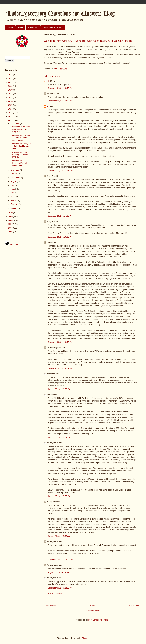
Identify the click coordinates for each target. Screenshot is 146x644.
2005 (11, 232)
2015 (11, 105)
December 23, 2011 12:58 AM (61, 171)
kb (48, 81)
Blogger (85, 638)
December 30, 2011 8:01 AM (60, 368)
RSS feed (11, 245)
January (14, 208)
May (13, 193)
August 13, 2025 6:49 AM (59, 572)
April (13, 197)
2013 (11, 113)
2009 (11, 217)
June (13, 189)
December (15, 123)
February (15, 204)
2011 (11, 120)
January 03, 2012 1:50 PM (59, 389)
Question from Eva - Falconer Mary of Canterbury (19, 163)
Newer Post (51, 606)
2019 (11, 90)
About (20, 27)
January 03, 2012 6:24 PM (59, 437)
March (14, 200)
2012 (11, 116)
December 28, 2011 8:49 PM (60, 342)
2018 (11, 94)
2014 (11, 109)
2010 (11, 213)
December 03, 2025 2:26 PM (60, 588)
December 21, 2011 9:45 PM (60, 88)
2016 (11, 101)
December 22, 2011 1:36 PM (60, 101)
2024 (11, 75)
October (14, 174)
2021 (11, 82)
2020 (11, 86)
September (16, 178)
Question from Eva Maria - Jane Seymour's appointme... (21, 138)
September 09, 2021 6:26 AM (60, 560)
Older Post (134, 606)
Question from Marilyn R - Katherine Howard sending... (20, 146)
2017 (11, 97)
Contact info (33, 27)
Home (10, 27)
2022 (11, 78)
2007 (11, 224)
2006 (11, 228)
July (13, 185)
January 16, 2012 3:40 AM (59, 536)
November (15, 170)
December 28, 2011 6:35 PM (60, 237)
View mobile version (92, 611)
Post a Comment (55, 593)
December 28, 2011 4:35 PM (60, 216)
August (14, 181)
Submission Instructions (53, 27)
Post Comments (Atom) (98, 620)
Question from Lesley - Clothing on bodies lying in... (20, 155)
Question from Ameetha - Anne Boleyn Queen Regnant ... (21, 129)
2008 (11, 220)
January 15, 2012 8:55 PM (59, 496)
